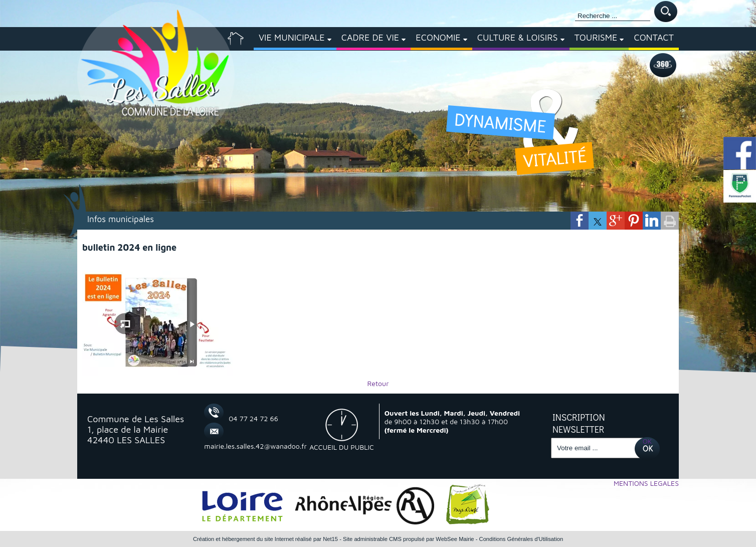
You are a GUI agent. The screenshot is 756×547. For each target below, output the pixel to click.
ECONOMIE (438, 37)
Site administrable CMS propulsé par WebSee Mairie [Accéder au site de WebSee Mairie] (409, 539)
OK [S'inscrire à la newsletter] (647, 441)
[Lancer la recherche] (666, 12)
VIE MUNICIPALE (292, 37)
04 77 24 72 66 (253, 418)
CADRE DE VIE (370, 37)
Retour (378, 383)
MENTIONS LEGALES (646, 483)
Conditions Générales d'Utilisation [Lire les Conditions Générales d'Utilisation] (521, 539)
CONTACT (654, 37)
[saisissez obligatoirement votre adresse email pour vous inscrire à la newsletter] (597, 448)
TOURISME (596, 37)
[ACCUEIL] (236, 39)
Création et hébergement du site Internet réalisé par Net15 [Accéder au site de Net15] (265, 539)
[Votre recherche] (613, 16)
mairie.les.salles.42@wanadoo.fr (244, 446)
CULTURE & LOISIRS (518, 37)
